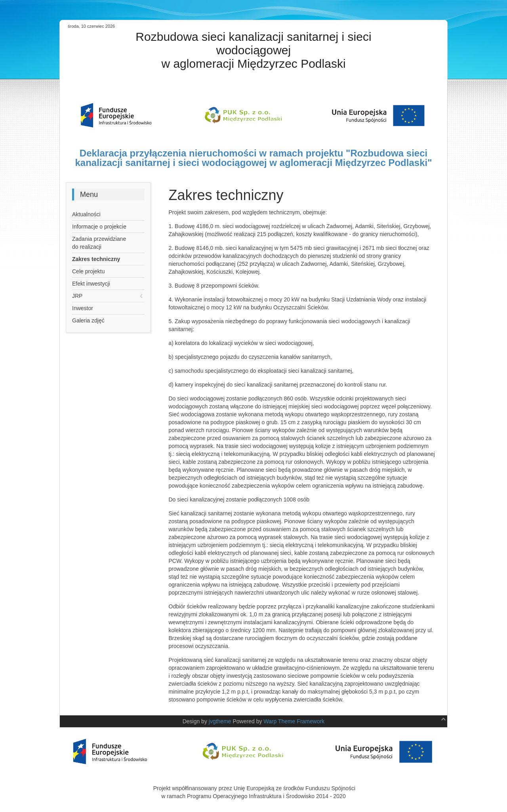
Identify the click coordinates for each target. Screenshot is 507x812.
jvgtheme (220, 721)
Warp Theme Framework (294, 721)
